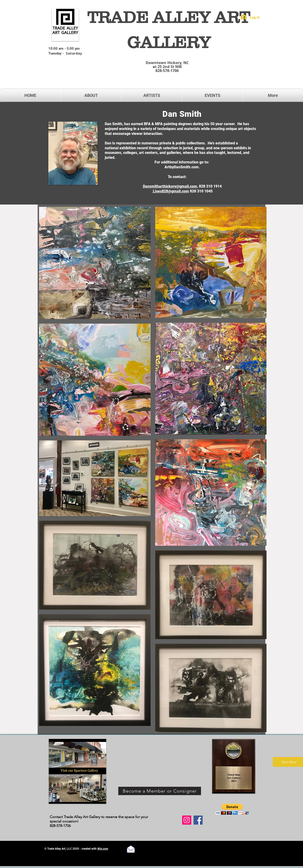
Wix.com (103, 849)
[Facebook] (198, 820)
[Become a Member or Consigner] (160, 791)
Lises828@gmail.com (170, 191)
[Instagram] (187, 820)
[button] (232, 809)
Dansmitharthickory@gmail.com (170, 186)
